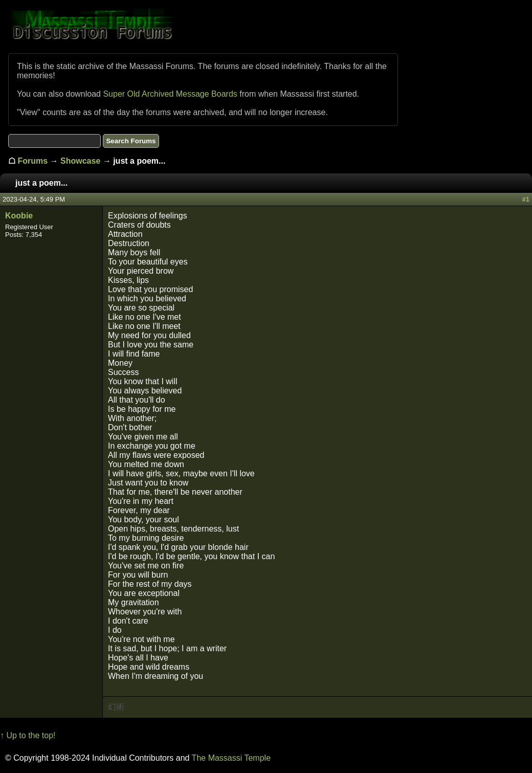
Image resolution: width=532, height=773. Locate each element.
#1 (526, 199)
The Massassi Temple (231, 758)
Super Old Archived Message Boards (170, 94)
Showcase (80, 161)
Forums (32, 161)
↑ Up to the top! (28, 735)
